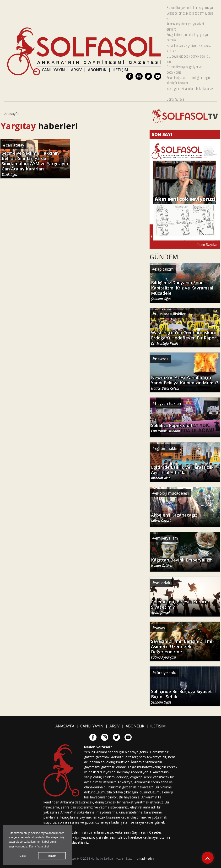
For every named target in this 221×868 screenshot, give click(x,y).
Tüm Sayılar (207, 245)
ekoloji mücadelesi (172, 493)
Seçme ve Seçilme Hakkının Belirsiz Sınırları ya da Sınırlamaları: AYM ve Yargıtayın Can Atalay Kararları (35, 164)
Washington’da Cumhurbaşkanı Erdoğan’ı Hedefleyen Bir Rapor (183, 338)
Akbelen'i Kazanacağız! (175, 518)
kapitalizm (164, 269)
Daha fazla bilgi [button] (39, 846)
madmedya (146, 859)
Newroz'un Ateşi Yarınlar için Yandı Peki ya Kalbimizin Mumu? (185, 383)
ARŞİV (76, 70)
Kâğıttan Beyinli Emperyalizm (182, 562)
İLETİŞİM (120, 70)
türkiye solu (166, 673)
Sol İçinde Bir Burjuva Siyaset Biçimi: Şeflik (181, 697)
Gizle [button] (23, 856)
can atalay (15, 145)
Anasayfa (11, 114)
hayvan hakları (168, 404)
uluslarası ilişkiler (170, 314)
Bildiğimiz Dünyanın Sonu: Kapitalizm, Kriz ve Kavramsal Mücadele (182, 290)
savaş (160, 628)
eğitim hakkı (166, 448)
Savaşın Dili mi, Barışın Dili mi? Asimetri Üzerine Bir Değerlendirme (183, 649)
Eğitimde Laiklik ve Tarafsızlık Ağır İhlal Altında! (182, 472)
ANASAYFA (65, 726)
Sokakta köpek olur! (172, 428)
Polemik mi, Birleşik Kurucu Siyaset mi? (179, 607)
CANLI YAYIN (53, 70)
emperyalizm (167, 538)
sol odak (163, 583)
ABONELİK (97, 70)
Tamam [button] (52, 856)
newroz (162, 359)
